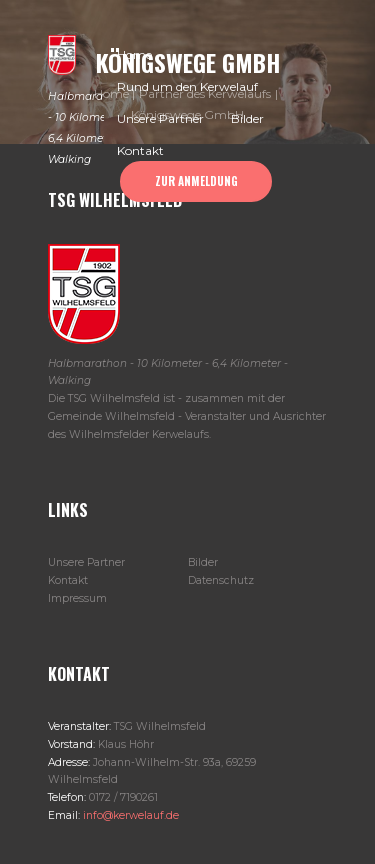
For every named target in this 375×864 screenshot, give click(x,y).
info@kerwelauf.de (129, 815)
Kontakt (68, 580)
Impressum (77, 598)
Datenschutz (221, 580)
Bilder (203, 562)
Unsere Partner (86, 562)
